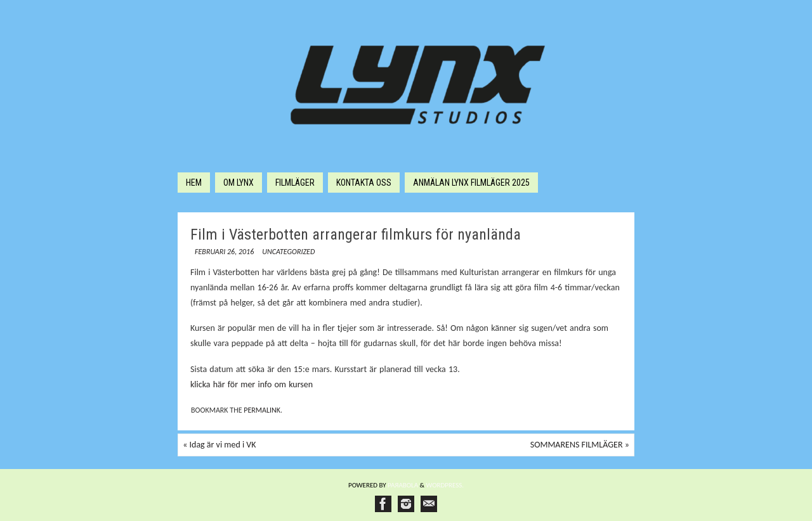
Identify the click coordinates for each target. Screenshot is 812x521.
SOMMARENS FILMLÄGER (580, 445)
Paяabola (403, 485)
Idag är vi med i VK (219, 445)
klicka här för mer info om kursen (252, 384)
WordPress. (445, 485)
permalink (262, 410)
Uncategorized (288, 252)
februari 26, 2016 (224, 252)
